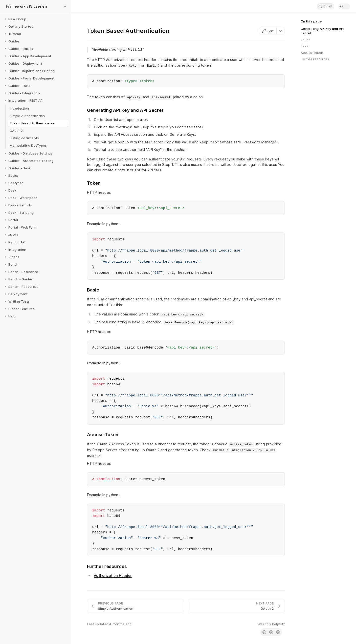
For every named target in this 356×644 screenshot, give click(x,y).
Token (306, 40)
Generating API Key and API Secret (322, 31)
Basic (305, 46)
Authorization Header (113, 576)
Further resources (315, 59)
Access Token (312, 53)
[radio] (264, 632)
